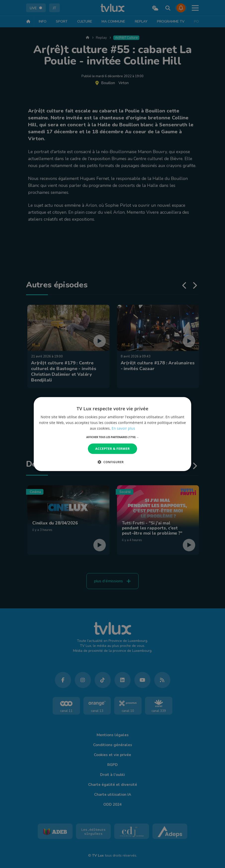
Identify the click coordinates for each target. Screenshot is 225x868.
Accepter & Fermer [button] (113, 449)
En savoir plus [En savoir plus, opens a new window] (123, 428)
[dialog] (112, 434)
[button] (113, 437)
